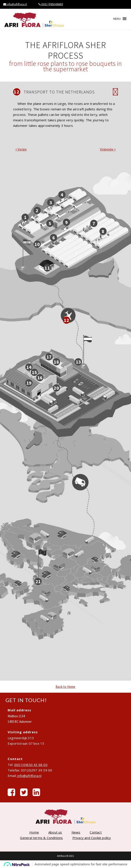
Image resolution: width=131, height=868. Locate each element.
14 (29, 367)
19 (29, 383)
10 (37, 244)
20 (56, 388)
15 (34, 372)
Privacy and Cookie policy (92, 838)
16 (40, 377)
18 (56, 362)
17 (49, 357)
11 (47, 268)
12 (66, 320)
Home (34, 832)
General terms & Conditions (41, 838)
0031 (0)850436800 (51, 4)
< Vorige (21, 149)
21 (38, 581)
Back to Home (65, 687)
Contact (96, 832)
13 (78, 362)
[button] (117, 19)
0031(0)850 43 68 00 (31, 765)
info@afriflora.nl (15, 4)
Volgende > (108, 149)
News (76, 832)
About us (55, 832)
